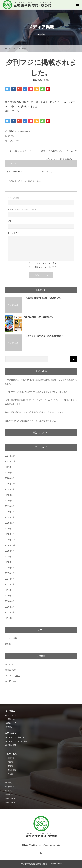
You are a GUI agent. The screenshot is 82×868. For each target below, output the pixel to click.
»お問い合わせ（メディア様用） (17, 741)
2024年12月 (10, 456)
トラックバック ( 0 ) (13, 172)
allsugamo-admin (23, 131)
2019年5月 (10, 506)
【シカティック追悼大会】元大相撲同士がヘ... (44, 336)
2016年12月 (10, 596)
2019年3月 (10, 517)
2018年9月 (10, 551)
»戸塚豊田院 (10, 787)
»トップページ (10, 715)
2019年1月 (10, 529)
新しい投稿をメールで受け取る (42, 267)
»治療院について (11, 719)
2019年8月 (10, 495)
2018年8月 (10, 557)
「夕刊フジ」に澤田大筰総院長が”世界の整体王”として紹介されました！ (37, 392)
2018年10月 (10, 545)
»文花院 (10, 774)
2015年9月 (10, 612)
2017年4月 (10, 590)
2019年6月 (10, 501)
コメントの (12, 676)
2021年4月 (10, 467)
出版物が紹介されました (23, 151)
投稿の (10, 670)
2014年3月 (10, 618)
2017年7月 (10, 584)
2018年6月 (10, 568)
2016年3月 (10, 601)
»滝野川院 (9, 791)
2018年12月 (10, 534)
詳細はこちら (12, 111)
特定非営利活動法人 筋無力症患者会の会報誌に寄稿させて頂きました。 (37, 412)
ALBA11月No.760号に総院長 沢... (39, 317)
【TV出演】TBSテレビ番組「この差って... (42, 298)
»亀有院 (10, 766)
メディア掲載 (11, 638)
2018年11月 (10, 540)
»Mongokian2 (10, 802)
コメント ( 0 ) (47, 172)
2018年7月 (10, 562)
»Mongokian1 (10, 799)
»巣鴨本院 (10, 758)
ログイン (9, 664)
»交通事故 (9, 727)
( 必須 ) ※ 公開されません (22, 209)
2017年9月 (10, 573)
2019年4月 (10, 512)
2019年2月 (10, 523)
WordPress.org (12, 681)
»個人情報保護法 (11, 745)
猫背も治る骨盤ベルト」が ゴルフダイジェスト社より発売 (59, 153)
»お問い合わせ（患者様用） (15, 737)
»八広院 (10, 762)
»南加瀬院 (9, 783)
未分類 (46, 80)
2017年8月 (10, 579)
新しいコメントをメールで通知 (42, 263)
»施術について (10, 723)
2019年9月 (10, 489)
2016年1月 (10, 607)
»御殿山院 (9, 795)
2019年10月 (10, 484)
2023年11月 (10, 461)
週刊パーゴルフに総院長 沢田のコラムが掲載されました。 (31, 421)
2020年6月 (10, 473)
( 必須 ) (13, 198)
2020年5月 (10, 478)
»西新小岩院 (11, 770)
